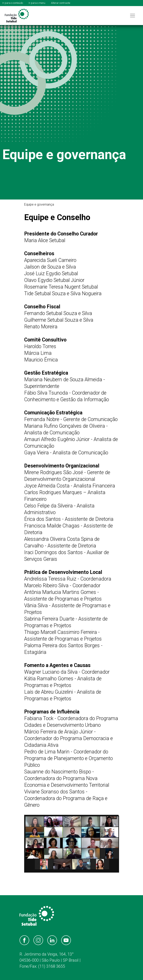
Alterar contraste (61, 3)
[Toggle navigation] (133, 16)
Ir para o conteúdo (13, 3)
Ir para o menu (37, 3)
